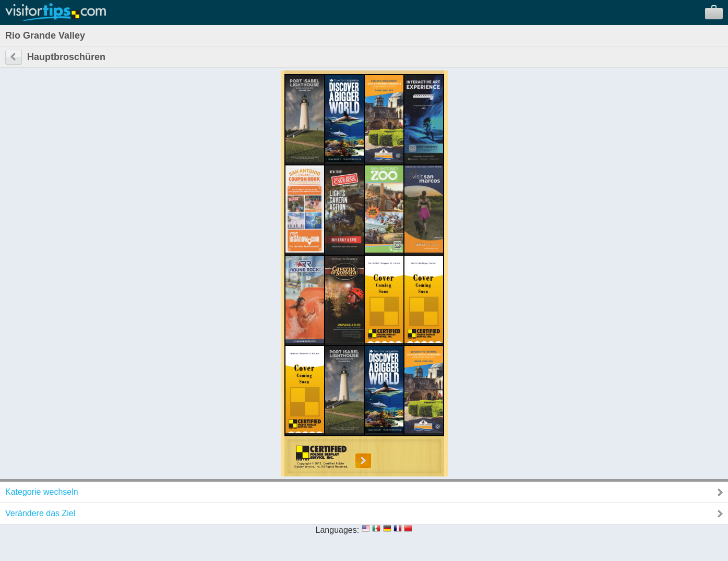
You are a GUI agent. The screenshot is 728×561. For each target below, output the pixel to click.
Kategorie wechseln (42, 492)
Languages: (338, 530)
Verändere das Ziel (40, 513)
